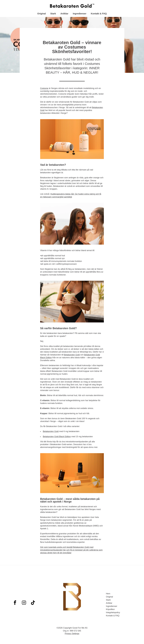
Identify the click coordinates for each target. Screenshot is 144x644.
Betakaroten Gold (72, 357)
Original (42, 14)
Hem (108, 594)
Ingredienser (80, 14)
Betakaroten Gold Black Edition (57, 438)
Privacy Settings (72, 634)
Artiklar (64, 14)
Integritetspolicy (113, 612)
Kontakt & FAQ (99, 14)
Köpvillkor (110, 609)
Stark (53, 14)
